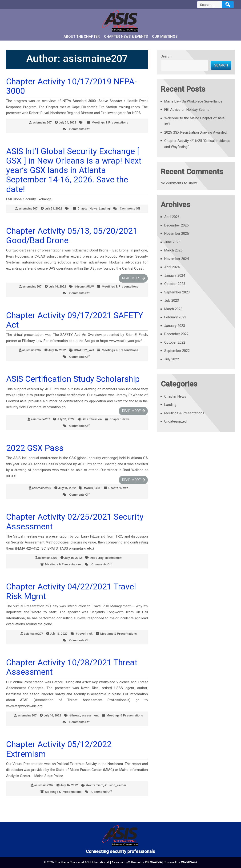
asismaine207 (42, 122)
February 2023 (175, 317)
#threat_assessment (84, 715)
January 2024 (175, 276)
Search (166, 56)
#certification (92, 419)
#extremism (95, 785)
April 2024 (172, 267)
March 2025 (173, 250)
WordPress (189, 862)
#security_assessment (106, 558)
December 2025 (176, 225)
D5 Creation (153, 862)
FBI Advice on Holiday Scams (187, 110)
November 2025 (177, 234)
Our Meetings (165, 37)
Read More (131, 278)
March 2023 (173, 309)
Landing (104, 208)
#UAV (90, 286)
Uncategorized (175, 421)
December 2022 (176, 334)
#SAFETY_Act (84, 350)
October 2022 (175, 342)
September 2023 (177, 292)
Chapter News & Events (126, 37)
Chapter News (87, 208)
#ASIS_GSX (92, 488)
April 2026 (172, 217)
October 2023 (175, 284)
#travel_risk (84, 634)
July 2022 (172, 359)
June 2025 (172, 242)
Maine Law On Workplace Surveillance (193, 101)
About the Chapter (82, 37)
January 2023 (175, 326)
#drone (80, 286)
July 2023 (172, 300)
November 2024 (177, 259)
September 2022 (177, 351)
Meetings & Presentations (110, 122)
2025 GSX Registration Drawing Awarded (195, 132)
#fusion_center (115, 785)
